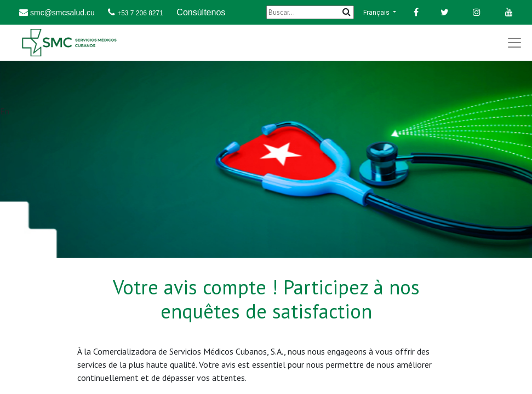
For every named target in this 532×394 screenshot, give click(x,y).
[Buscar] (310, 12)
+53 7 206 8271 (140, 13)
